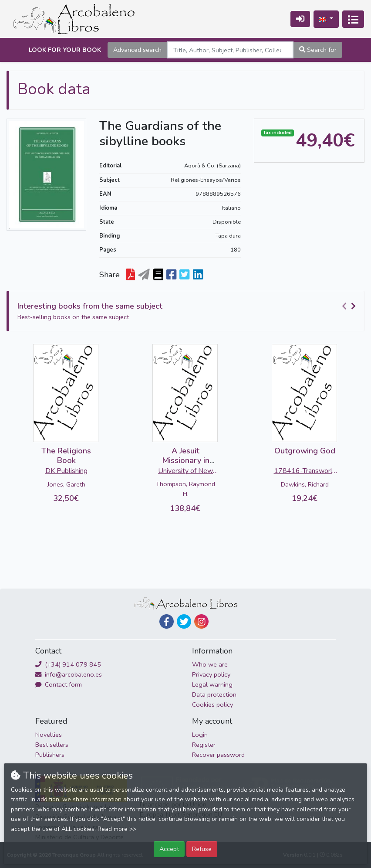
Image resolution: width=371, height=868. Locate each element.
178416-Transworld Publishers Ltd (305, 472)
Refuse (202, 849)
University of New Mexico (185, 472)
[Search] (230, 50)
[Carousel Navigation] (350, 306)
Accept (169, 849)
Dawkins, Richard (305, 484)
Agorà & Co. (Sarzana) (212, 166)
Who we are (210, 664)
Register (204, 745)
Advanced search (137, 50)
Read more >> (117, 829)
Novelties (49, 735)
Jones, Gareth (66, 484)
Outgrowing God (305, 451)
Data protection (214, 694)
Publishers (50, 755)
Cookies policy (212, 705)
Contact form (59, 684)
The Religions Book (66, 456)
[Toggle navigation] (353, 19)
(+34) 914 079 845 (68, 664)
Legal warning (212, 684)
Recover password (218, 755)
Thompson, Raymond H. (185, 489)
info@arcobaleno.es (69, 674)
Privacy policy (211, 674)
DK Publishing (66, 471)
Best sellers (52, 745)
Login (200, 735)
